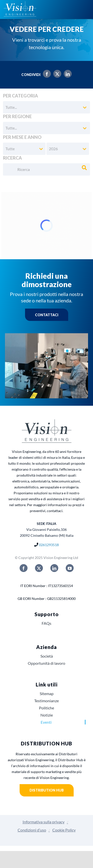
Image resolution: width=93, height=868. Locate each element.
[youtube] (70, 568)
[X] (56, 75)
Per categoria (20, 96)
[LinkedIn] (66, 75)
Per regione (17, 116)
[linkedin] (54, 568)
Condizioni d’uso (32, 830)
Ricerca (12, 158)
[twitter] (39, 568)
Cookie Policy (64, 830)
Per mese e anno (22, 137)
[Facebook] (46, 75)
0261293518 (49, 545)
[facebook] (24, 568)
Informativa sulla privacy (44, 822)
